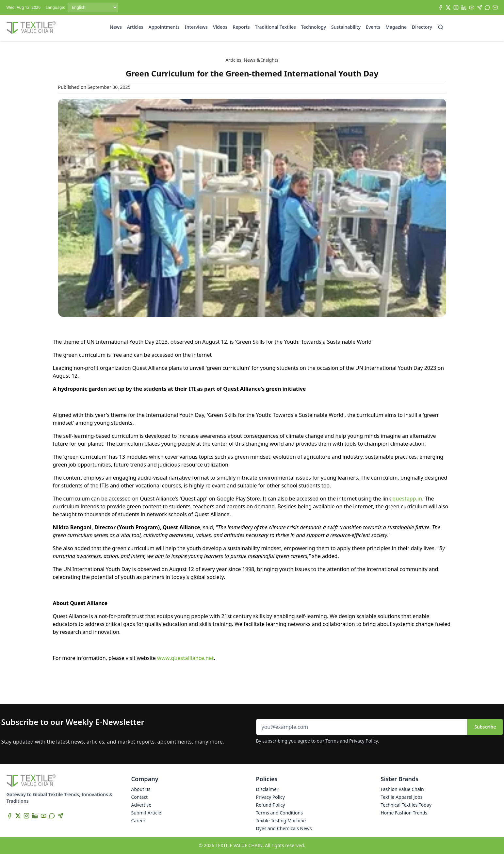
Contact (140, 797)
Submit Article (146, 813)
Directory (422, 27)
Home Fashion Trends (404, 813)
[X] (448, 8)
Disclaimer (267, 789)
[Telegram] (480, 8)
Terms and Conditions (279, 813)
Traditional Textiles (276, 27)
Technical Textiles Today (406, 805)
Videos (220, 27)
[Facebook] (440, 8)
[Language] (93, 7)
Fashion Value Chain (402, 789)
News (116, 27)
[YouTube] (472, 8)
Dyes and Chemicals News (284, 828)
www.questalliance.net (186, 658)
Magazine (396, 27)
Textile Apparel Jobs (402, 797)
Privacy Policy (364, 741)
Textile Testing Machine (281, 821)
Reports (241, 27)
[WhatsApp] (487, 8)
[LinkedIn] (464, 8)
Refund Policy (271, 805)
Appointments (164, 27)
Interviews (196, 27)
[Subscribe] (495, 8)
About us (141, 789)
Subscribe (485, 727)
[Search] (441, 27)
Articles (135, 27)
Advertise (141, 805)
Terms (332, 741)
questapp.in (407, 499)
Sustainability (346, 27)
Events (373, 27)
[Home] (31, 28)
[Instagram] (456, 8)
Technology (314, 27)
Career (138, 821)
